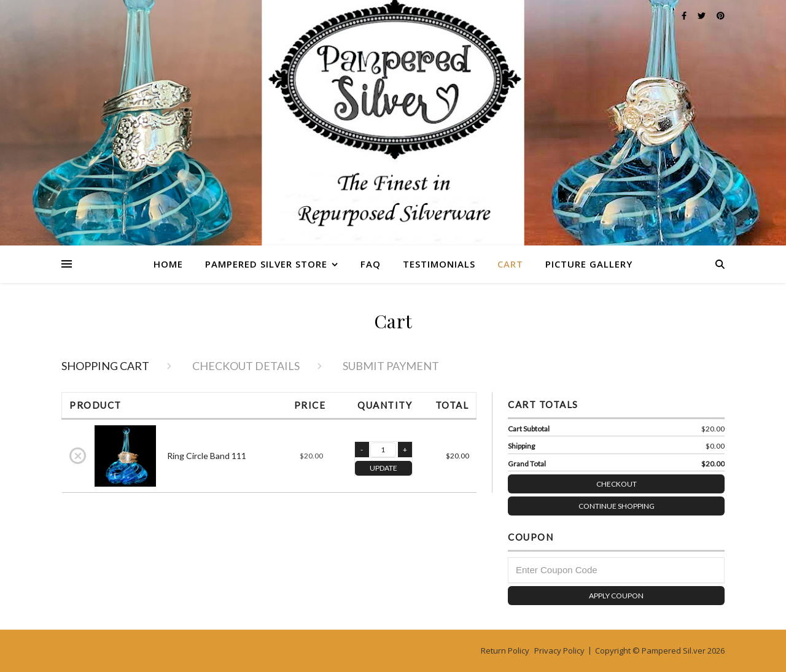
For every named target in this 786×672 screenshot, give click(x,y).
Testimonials (439, 264)
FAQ (371, 264)
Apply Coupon (616, 596)
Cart (510, 264)
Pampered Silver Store (266, 264)
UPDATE (383, 468)
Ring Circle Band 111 (207, 456)
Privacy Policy (559, 651)
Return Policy (505, 651)
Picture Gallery (589, 264)
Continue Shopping (617, 506)
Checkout (661, 481)
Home (168, 264)
